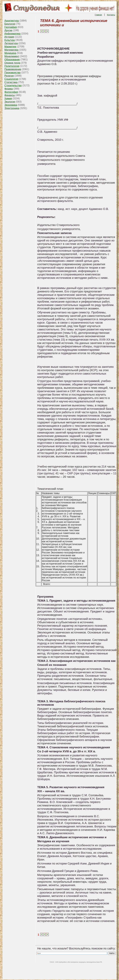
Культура (10, 40)
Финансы (10, 95)
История (9, 37)
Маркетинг (11, 47)
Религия (9, 76)
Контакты (111, 15)
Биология (10, 24)
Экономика (11, 105)
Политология (12, 66)
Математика (11, 50)
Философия (11, 92)
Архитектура (12, 21)
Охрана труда (12, 63)
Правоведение (13, 69)
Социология (11, 79)
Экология (10, 102)
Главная (98, 15)
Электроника (12, 108)
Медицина (10, 53)
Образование (12, 60)
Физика (9, 89)
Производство (13, 73)
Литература (11, 43)
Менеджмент (12, 56)
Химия (8, 98)
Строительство (13, 85)
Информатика (12, 34)
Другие (8, 30)
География (11, 27)
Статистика (11, 82)
